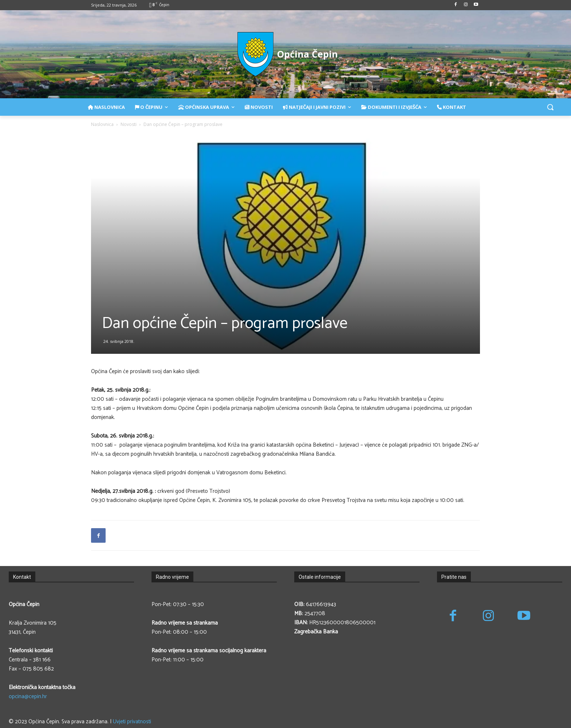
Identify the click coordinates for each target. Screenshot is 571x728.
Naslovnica (102, 124)
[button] (550, 107)
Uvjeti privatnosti (132, 722)
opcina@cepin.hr (28, 697)
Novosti (129, 124)
